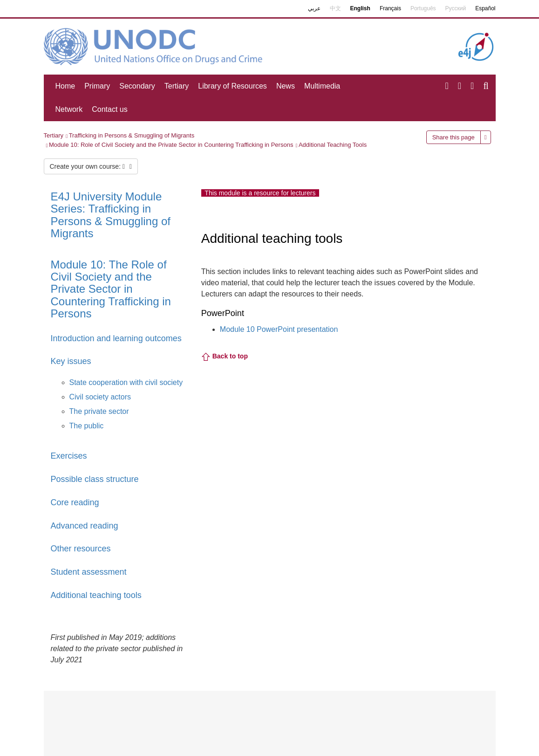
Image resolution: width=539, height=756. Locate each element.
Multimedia (322, 86)
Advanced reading (85, 526)
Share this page (454, 137)
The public (87, 426)
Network (69, 109)
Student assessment (89, 572)
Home (65, 86)
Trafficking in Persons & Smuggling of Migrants (132, 135)
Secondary (137, 86)
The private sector (99, 411)
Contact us (109, 109)
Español (485, 8)
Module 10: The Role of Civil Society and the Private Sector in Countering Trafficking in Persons (111, 289)
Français (390, 8)
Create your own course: (91, 166)
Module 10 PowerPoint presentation (279, 329)
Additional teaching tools (96, 595)
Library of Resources (232, 86)
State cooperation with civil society (126, 382)
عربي (314, 8)
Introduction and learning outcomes (116, 338)
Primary (97, 86)
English (360, 8)
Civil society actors (100, 397)
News (286, 86)
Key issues (71, 361)
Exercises (69, 456)
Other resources (81, 549)
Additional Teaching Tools (333, 145)
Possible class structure (95, 479)
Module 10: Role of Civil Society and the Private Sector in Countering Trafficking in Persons (171, 145)
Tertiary (177, 86)
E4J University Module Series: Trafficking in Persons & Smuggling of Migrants (111, 215)
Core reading (75, 502)
